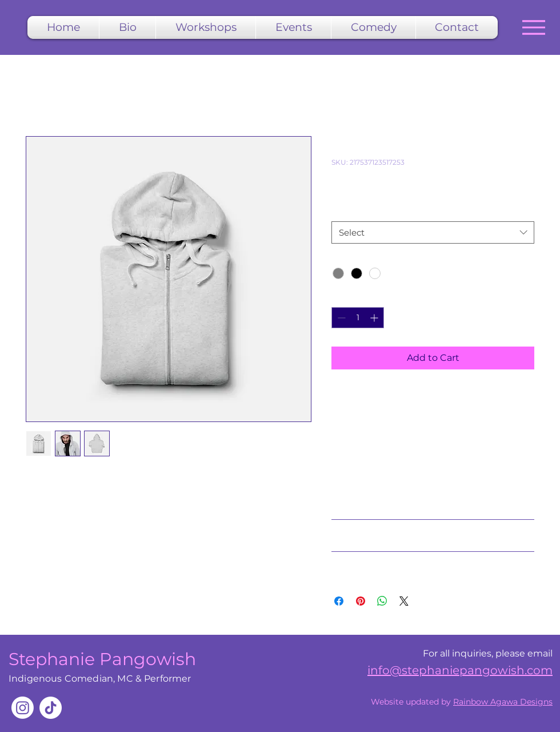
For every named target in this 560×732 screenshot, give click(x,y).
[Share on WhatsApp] (382, 601)
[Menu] (533, 27)
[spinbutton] (358, 318)
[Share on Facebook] (339, 601)
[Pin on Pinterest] (361, 601)
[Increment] (375, 318)
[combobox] (433, 232)
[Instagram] (23, 708)
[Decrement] (340, 318)
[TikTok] (51, 708)
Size (342, 210)
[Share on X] (404, 601)
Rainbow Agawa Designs (503, 702)
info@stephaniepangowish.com (460, 670)
